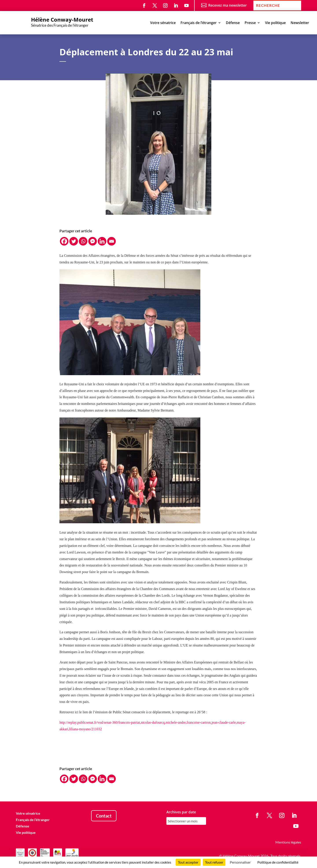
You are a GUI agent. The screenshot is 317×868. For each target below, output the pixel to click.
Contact (104, 816)
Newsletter (300, 23)
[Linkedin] (102, 241)
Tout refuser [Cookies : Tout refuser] (214, 862)
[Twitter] (74, 241)
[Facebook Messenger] (93, 241)
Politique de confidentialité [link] (278, 862)
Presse (250, 23)
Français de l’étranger (199, 23)
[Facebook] (64, 241)
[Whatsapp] (83, 241)
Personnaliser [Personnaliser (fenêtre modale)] (240, 862)
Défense (233, 23)
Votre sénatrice (163, 23)
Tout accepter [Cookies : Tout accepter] (188, 862)
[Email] (112, 241)
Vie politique (275, 23)
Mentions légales (288, 842)
